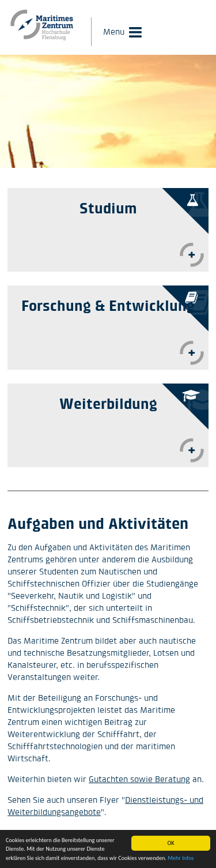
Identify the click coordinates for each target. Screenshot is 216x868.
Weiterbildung (108, 403)
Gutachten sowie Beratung (139, 779)
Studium (108, 208)
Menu (114, 31)
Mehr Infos (181, 858)
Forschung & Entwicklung (108, 305)
